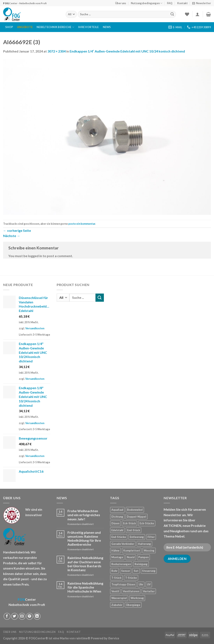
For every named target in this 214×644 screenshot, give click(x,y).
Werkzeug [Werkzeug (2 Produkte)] (137, 598)
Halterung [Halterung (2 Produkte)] (144, 544)
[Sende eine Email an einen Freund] (22, 616)
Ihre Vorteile (88, 27)
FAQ (170, 3)
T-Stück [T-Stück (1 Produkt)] (116, 578)
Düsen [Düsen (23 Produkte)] (115, 523)
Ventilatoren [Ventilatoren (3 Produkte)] (131, 591)
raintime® (83, 638)
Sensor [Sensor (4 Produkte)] (126, 571)
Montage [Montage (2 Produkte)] (117, 557)
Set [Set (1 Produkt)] (136, 571)
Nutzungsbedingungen (147, 3)
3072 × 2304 (57, 51)
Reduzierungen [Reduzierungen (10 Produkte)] (121, 564)
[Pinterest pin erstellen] (30, 616)
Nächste (12, 236)
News (107, 27)
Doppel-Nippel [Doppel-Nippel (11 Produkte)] (137, 517)
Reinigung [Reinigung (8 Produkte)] (141, 564)
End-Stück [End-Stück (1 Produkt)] (134, 530)
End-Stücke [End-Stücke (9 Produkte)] (119, 537)
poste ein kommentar (82, 224)
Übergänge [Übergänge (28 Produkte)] (133, 605)
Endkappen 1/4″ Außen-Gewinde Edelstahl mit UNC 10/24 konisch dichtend (127, 51)
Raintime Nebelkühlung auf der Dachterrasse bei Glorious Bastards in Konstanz (85, 564)
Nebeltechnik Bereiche (55, 27)
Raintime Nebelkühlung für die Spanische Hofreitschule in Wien (85, 587)
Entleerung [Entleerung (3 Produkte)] (137, 537)
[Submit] (172, 14)
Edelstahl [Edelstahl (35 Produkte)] (117, 530)
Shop (9, 27)
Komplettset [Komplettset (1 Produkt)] (132, 550)
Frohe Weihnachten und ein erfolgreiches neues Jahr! (84, 515)
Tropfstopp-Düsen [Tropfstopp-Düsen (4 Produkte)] (123, 584)
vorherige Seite (17, 230)
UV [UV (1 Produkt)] (149, 584)
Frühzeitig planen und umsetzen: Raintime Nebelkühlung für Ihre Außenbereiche (84, 538)
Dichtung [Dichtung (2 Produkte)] (117, 517)
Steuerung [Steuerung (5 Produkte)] (149, 571)
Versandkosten (35, 328)
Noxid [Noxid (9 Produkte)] (131, 557)
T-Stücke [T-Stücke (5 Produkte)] (131, 578)
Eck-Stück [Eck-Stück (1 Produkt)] (129, 523)
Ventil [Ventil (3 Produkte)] (115, 591)
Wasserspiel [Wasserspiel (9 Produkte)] (119, 598)
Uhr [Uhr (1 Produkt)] (141, 584)
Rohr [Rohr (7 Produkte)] (114, 571)
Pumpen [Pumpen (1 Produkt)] (143, 557)
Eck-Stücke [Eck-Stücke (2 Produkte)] (147, 523)
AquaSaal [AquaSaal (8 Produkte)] (117, 510)
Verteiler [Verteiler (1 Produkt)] (149, 591)
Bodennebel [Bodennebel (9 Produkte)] (135, 510)
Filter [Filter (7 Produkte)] (151, 537)
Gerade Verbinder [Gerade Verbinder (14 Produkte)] (123, 544)
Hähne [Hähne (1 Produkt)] (115, 550)
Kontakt (182, 3)
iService (114, 638)
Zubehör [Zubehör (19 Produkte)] (117, 605)
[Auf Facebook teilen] (7, 616)
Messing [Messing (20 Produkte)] (149, 550)
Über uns (121, 3)
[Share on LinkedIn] (37, 616)
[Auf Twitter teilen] (15, 616)
